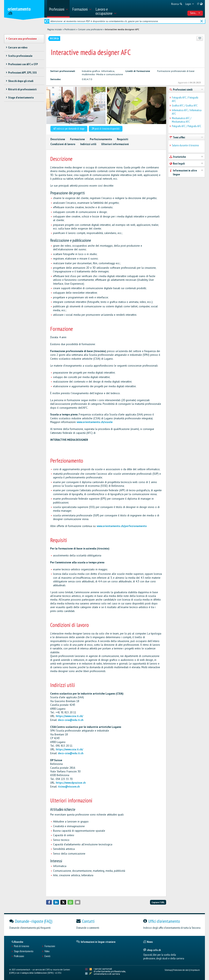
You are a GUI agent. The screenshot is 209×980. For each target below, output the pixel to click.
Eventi (47, 956)
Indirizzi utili (88, 144)
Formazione (77, 139)
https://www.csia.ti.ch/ (69, 716)
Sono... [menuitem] (195, 13)
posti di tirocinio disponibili (106, 129)
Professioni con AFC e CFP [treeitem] (23, 64)
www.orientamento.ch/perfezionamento (122, 526)
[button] (49, 902)
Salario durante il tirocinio (185, 145)
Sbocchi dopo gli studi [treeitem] (21, 81)
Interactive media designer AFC (122, 29)
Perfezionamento (101, 139)
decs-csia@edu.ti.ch (71, 720)
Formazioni (50, 946)
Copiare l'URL (158, 902)
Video (47, 951)
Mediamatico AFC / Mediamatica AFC (182, 120)
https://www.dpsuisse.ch (71, 783)
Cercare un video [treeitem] (18, 47)
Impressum (195, 970)
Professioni (70, 29)
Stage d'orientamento (24, 951)
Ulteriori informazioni (115, 144)
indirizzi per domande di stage (69, 129)
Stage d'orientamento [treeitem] (21, 97)
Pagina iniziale (55, 29)
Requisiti (123, 139)
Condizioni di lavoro (63, 144)
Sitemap (168, 970)
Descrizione (58, 139)
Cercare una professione (90, 29)
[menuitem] (58, 9)
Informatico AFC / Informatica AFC (187, 112)
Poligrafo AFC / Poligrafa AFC (187, 126)
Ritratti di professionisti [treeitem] (22, 89)
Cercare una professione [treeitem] (23, 39)
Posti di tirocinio (21, 946)
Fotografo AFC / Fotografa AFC (185, 99)
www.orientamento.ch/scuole (95, 422)
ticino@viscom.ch (69, 787)
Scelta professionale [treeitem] (20, 56)
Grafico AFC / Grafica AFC (185, 106)
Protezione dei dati (181, 970)
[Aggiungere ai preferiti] (200, 38)
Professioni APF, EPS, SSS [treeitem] (22, 73)
